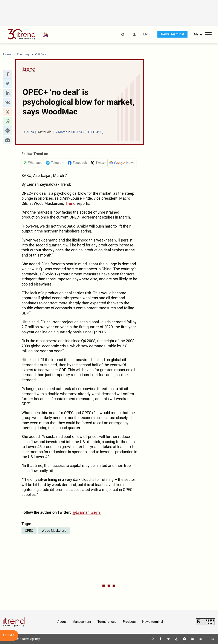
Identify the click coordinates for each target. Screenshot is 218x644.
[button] (8, 74)
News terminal (153, 622)
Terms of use (107, 622)
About (62, 622)
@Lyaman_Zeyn (86, 512)
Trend (70, 203)
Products (129, 622)
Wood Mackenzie (54, 531)
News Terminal (172, 34)
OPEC (29, 531)
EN (145, 34)
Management (82, 622)
